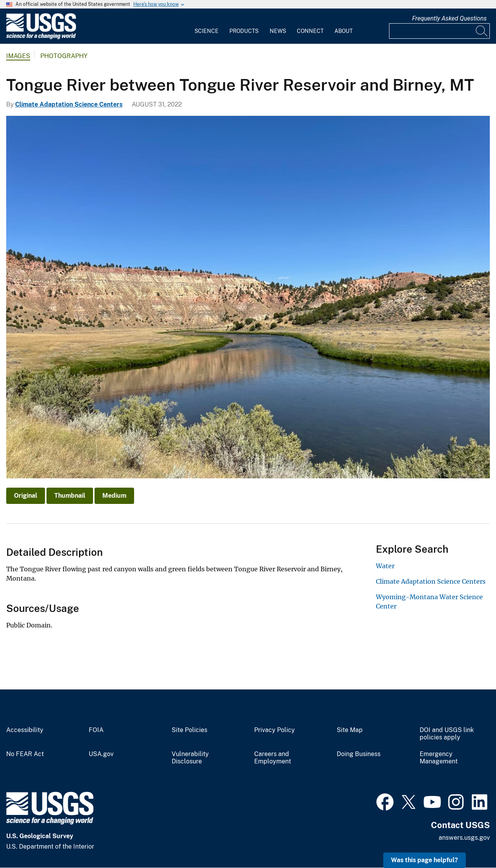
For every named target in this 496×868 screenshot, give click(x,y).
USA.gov (101, 754)
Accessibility (25, 730)
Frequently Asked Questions (449, 18)
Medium (114, 496)
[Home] (41, 37)
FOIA (96, 730)
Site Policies (189, 730)
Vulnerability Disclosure (190, 758)
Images (18, 56)
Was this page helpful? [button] (425, 860)
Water (385, 566)
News (278, 31)
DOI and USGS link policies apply (447, 734)
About (344, 31)
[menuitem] (207, 26)
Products (244, 31)
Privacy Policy (275, 730)
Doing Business (359, 754)
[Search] (482, 31)
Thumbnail (70, 496)
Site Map (350, 730)
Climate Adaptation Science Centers (69, 104)
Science (207, 31)
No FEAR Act (25, 754)
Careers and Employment (273, 758)
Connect (310, 31)
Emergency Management (439, 758)
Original (26, 496)
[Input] (439, 31)
